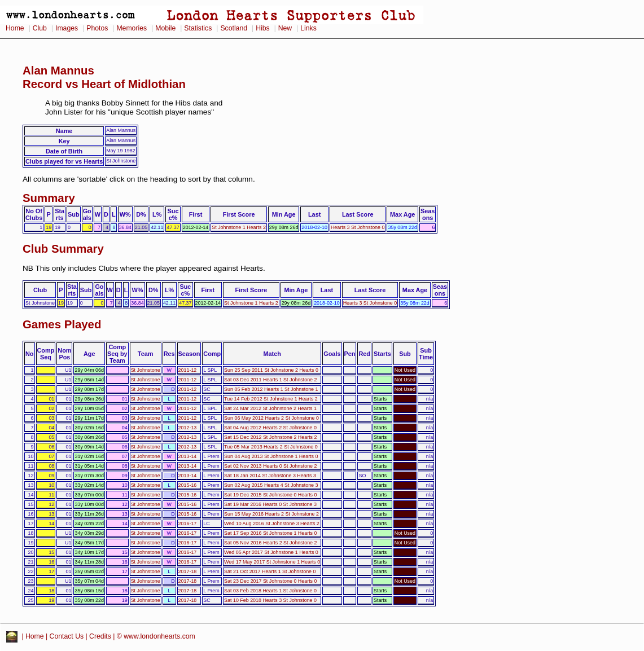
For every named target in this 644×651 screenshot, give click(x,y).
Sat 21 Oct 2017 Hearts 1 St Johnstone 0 (270, 571)
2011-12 (188, 370)
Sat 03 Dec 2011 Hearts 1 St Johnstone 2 (270, 380)
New (285, 28)
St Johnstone (146, 370)
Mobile (165, 28)
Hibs (262, 28)
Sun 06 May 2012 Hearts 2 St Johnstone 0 (271, 418)
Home (15, 28)
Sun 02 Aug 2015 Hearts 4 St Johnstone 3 (271, 485)
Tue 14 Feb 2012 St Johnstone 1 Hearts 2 (271, 399)
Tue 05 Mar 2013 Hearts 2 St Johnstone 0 (271, 447)
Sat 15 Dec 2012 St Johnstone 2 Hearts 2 (270, 437)
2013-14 (188, 456)
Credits (100, 636)
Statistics (198, 28)
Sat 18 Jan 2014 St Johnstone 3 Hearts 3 (270, 476)
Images (67, 28)
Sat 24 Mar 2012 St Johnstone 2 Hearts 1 (270, 408)
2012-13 (188, 428)
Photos (97, 28)
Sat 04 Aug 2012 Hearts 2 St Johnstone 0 (270, 428)
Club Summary (63, 249)
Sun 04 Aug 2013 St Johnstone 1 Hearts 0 (271, 456)
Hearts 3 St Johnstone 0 (358, 227)
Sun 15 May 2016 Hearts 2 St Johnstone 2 (271, 514)
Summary (49, 198)
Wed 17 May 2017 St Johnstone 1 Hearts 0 (272, 562)
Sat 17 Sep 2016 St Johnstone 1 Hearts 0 (270, 533)
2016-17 (188, 524)
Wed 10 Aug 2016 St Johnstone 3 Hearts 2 (272, 524)
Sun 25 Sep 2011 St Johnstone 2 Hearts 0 (271, 370)
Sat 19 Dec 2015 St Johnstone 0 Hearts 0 (270, 495)
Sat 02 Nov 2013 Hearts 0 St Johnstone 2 (270, 466)
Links (308, 28)
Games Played (62, 324)
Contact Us (67, 636)
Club (40, 28)
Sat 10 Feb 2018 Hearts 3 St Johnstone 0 (270, 600)
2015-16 (188, 485)
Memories (132, 28)
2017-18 (188, 571)
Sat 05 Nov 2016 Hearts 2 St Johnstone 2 (270, 543)
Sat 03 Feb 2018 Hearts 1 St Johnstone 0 (270, 591)
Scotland (234, 28)
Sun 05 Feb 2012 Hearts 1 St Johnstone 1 (271, 389)
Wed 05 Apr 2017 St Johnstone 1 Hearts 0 (271, 552)
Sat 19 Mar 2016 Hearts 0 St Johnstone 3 (270, 504)
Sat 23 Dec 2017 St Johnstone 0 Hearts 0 (270, 581)
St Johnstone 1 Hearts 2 (239, 227)
